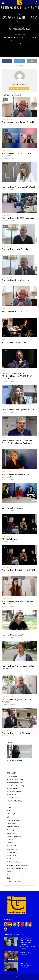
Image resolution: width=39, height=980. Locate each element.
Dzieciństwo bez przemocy (13, 508)
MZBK (9, 807)
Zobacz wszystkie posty (19, 88)
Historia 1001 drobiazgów (15, 801)
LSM (9, 817)
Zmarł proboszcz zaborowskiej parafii (26, 964)
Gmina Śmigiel (12, 823)
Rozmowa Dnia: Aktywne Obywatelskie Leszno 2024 (18, 667)
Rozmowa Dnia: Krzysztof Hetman (16, 733)
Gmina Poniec (12, 833)
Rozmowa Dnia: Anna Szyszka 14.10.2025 (19, 187)
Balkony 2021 (12, 855)
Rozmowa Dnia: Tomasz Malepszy (15, 280)
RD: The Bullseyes (9, 539)
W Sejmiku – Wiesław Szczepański (18, 865)
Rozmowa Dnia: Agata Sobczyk (14, 342)
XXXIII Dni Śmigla (14, 760)
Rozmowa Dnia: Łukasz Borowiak (15, 249)
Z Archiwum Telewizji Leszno (16, 868)
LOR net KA (11, 852)
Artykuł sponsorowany (15, 875)
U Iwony (10, 839)
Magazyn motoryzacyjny (15, 836)
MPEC (9, 811)
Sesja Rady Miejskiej (14, 846)
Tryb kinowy (20, 45)
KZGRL (4, 697)
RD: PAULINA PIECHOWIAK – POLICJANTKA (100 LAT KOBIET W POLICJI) (17, 376)
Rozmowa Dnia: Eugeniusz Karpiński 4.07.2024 (17, 701)
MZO (9, 804)
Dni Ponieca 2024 (25, 952)
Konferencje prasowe (14, 791)
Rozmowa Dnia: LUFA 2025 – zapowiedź (18, 218)
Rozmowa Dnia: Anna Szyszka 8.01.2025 (18, 410)
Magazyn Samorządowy (15, 783)
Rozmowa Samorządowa (15, 779)
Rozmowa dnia (20, 35)
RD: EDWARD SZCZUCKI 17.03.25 (16, 311)
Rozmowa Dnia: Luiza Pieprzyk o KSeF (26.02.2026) (17, 154)
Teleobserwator (12, 776)
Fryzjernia (10, 843)
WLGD (9, 872)
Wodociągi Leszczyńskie (15, 814)
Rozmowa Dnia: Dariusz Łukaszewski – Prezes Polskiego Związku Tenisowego (18, 442)
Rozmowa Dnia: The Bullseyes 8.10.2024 (18, 570)
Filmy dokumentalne (14, 820)
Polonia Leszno (12, 849)
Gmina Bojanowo (13, 830)
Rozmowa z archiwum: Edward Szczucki (18, 122)
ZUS (9, 878)
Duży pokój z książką (14, 798)
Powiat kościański (13, 827)
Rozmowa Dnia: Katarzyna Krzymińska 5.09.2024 (17, 602)
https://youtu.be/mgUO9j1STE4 (12, 66)
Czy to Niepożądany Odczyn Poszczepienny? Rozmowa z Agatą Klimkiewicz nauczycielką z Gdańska (27, 942)
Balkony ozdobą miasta (15, 881)
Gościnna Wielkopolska (15, 862)
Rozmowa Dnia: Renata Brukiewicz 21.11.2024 (16, 476)
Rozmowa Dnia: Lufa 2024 (12, 635)
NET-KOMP (31, 977)
